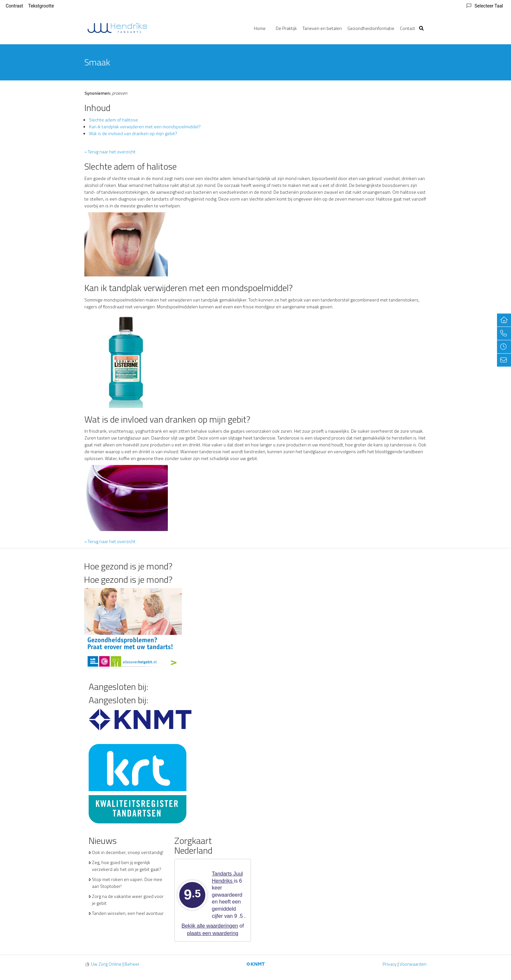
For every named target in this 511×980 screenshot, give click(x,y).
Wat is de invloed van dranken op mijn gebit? (133, 133)
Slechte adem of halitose (113, 120)
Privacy (390, 964)
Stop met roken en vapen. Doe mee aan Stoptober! (127, 883)
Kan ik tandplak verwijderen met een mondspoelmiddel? (145, 126)
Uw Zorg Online (106, 964)
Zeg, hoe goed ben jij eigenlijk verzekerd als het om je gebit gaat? (127, 866)
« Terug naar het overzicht (110, 152)
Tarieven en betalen (322, 28)
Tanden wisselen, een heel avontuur (128, 913)
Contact (408, 28)
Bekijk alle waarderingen (210, 926)
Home (260, 28)
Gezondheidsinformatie (371, 28)
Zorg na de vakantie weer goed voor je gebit (128, 900)
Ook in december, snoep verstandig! (128, 852)
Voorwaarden (413, 964)
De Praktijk (286, 28)
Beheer (132, 964)
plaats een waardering (213, 933)
